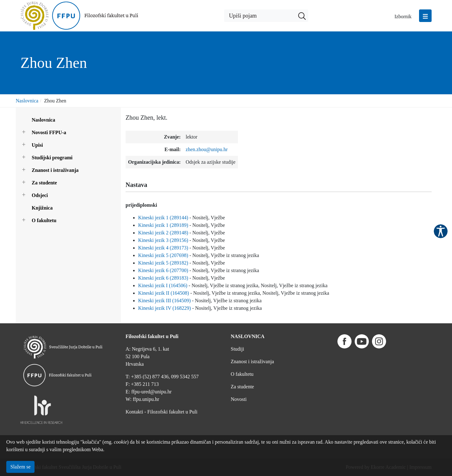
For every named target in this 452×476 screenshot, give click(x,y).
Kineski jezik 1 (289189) (163, 225)
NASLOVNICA (248, 336)
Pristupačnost (441, 231)
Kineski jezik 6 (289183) (163, 278)
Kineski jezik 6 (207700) (163, 270)
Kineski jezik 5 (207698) (163, 255)
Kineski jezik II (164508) (164, 293)
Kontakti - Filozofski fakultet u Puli (161, 412)
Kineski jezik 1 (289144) (163, 218)
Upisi (37, 145)
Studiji (237, 349)
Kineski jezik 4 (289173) (163, 248)
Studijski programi (52, 158)
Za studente (44, 183)
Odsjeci (40, 195)
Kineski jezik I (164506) (163, 285)
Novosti (239, 399)
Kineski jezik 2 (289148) (163, 233)
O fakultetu (44, 220)
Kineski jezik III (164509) (164, 301)
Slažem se (20, 467)
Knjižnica (42, 208)
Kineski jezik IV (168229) (164, 308)
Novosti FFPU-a (49, 132)
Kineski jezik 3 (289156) (163, 240)
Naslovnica (27, 101)
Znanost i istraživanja (55, 170)
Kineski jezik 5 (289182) (163, 263)
